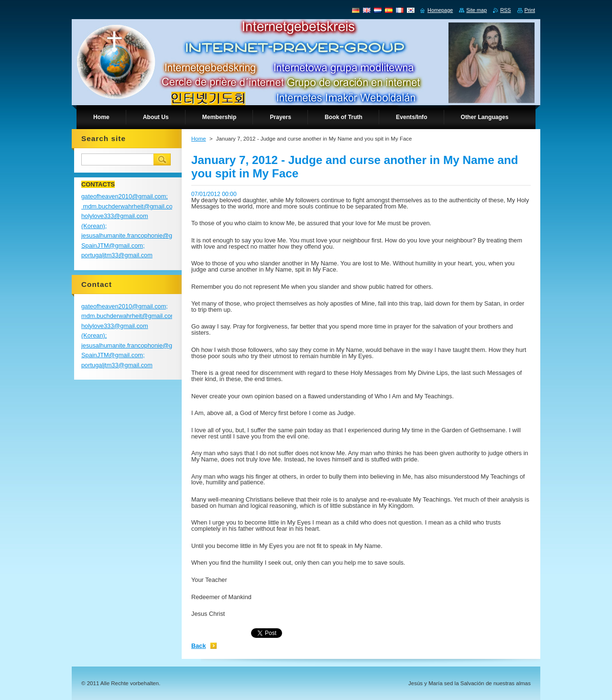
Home (199, 139)
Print (530, 10)
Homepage (440, 10)
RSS (505, 10)
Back (199, 646)
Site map (476, 10)
